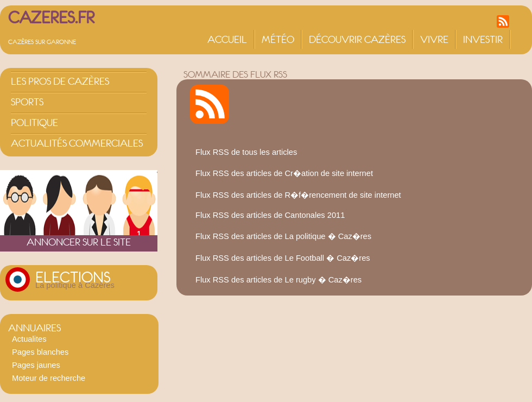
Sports (27, 102)
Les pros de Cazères (60, 81)
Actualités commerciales (77, 143)
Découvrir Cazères (357, 39)
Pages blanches (40, 352)
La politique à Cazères (75, 285)
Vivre (434, 39)
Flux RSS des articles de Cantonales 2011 (270, 215)
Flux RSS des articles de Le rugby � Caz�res (278, 280)
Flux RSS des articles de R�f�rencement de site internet (298, 195)
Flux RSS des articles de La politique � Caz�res (283, 236)
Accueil (227, 39)
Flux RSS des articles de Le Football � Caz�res (283, 258)
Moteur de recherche (49, 378)
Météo (278, 39)
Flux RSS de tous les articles (246, 152)
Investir (483, 39)
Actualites (29, 339)
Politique (34, 123)
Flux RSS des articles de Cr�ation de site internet (284, 173)
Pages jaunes (36, 365)
